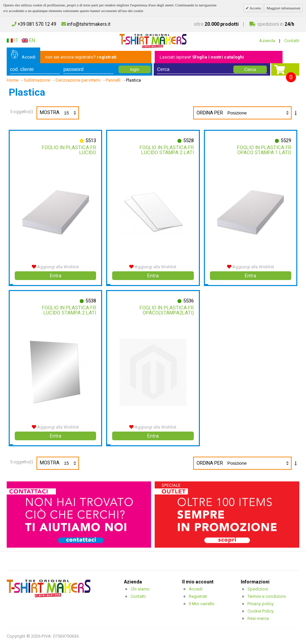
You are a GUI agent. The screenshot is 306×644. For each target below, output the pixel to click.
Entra (56, 276)
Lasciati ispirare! (202, 57)
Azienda (267, 41)
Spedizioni (258, 589)
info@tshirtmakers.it (86, 24)
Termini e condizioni (267, 596)
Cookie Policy (260, 611)
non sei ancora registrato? (81, 57)
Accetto (255, 8)
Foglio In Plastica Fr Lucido (69, 150)
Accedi (29, 57)
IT (13, 40)
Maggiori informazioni (283, 8)
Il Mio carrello (202, 604)
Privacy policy (260, 604)
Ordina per (210, 113)
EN (28, 40)
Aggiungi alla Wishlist (55, 267)
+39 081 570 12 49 (34, 24)
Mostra (59, 113)
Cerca (250, 69)
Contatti (292, 41)
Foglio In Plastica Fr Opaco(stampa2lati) (167, 310)
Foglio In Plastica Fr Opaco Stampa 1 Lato (264, 150)
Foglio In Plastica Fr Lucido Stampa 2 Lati (167, 150)
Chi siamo (140, 589)
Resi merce (258, 618)
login (134, 69)
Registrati (198, 596)
